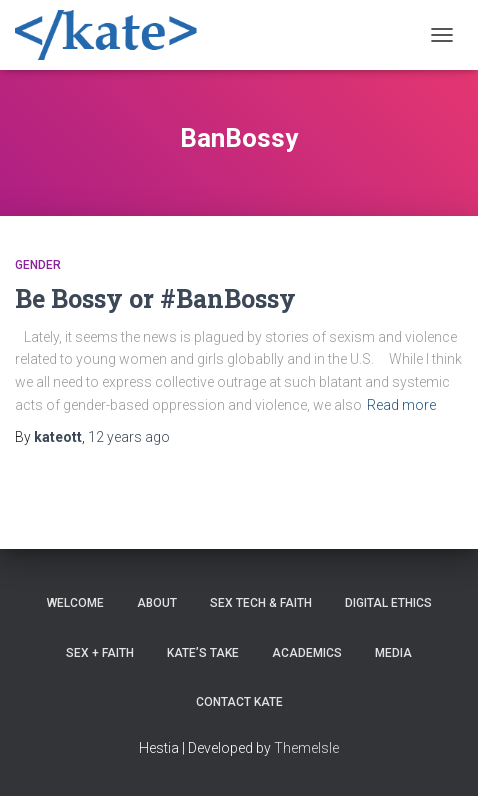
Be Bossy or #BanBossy (155, 298)
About (157, 603)
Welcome (75, 603)
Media (393, 653)
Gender (38, 265)
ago (129, 437)
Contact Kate (239, 702)
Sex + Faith (100, 653)
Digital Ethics (388, 603)
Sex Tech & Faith (261, 603)
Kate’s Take (203, 653)
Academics (307, 653)
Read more (401, 405)
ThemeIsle (306, 748)
